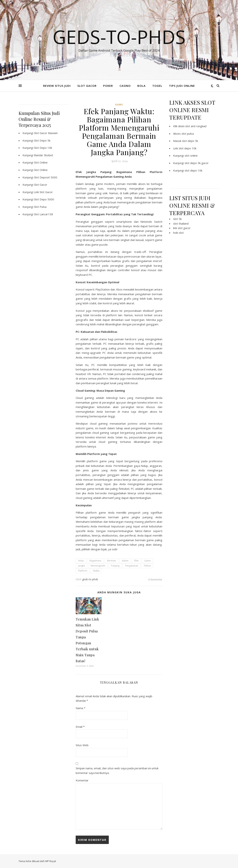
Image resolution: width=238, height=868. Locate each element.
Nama (81, 708)
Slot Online (41, 162)
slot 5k (177, 219)
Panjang (115, 566)
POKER (108, 86)
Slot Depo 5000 (44, 199)
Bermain (112, 561)
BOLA (141, 86)
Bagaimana (95, 561)
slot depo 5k (190, 141)
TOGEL (157, 86)
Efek (136, 561)
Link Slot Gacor (43, 192)
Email (80, 727)
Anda (81, 561)
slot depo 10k (188, 148)
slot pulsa (188, 134)
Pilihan (147, 566)
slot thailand (181, 223)
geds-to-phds (90, 579)
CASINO (125, 86)
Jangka (82, 566)
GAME (119, 105)
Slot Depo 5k (42, 140)
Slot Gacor (41, 185)
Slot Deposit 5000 (46, 177)
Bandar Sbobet (44, 155)
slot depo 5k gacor (197, 163)
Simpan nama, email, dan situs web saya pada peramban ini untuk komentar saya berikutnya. (117, 771)
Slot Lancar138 (44, 214)
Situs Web (82, 745)
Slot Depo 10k (43, 148)
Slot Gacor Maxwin (46, 133)
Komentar (82, 780)
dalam (125, 561)
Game (147, 561)
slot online (191, 155)
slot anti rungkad (196, 126)
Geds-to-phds (119, 37)
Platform (83, 571)
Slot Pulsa (40, 207)
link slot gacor (182, 228)
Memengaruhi (98, 566)
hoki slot (178, 233)
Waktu (96, 571)
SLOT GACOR (87, 86)
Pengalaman (132, 566)
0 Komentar (155, 579)
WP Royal (50, 861)
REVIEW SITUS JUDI (57, 86)
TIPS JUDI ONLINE (182, 86)
